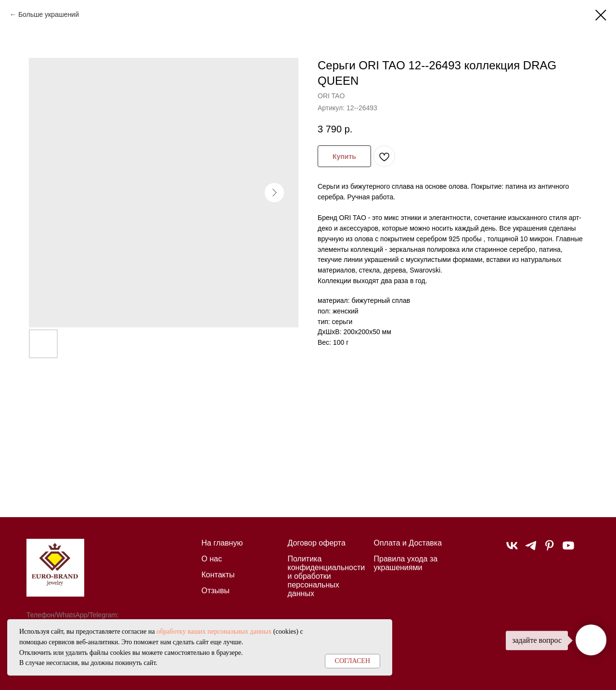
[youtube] (568, 550)
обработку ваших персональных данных (214, 631)
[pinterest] (550, 550)
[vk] (512, 550)
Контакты (218, 575)
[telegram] (531, 550)
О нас (212, 559)
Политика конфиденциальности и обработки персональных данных (327, 576)
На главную (222, 543)
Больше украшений (49, 14)
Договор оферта (317, 543)
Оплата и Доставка (408, 543)
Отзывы (216, 591)
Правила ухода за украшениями (406, 563)
